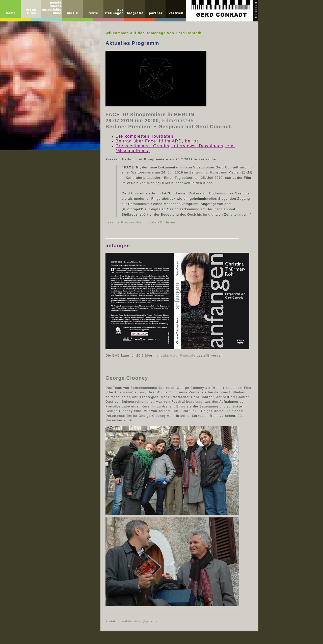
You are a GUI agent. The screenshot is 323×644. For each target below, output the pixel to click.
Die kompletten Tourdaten (144, 136)
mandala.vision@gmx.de (174, 356)
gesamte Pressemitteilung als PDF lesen (140, 222)
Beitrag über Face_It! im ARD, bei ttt (157, 141)
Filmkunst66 (178, 121)
